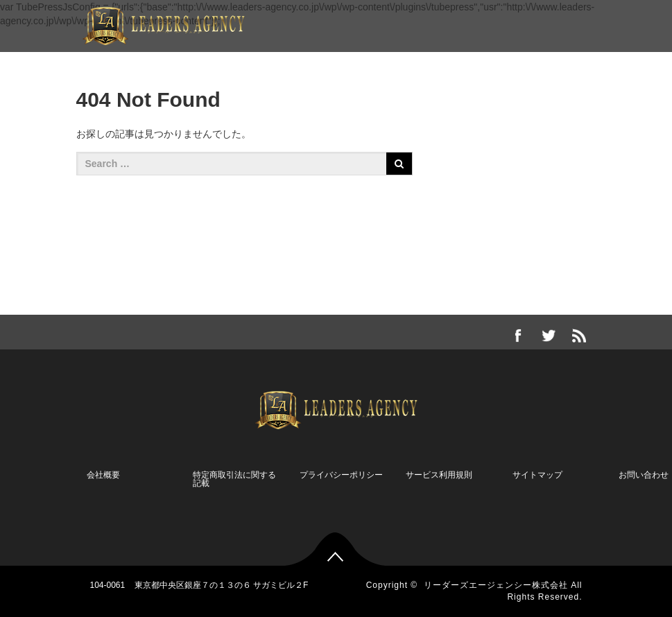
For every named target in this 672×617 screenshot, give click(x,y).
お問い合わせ (564, 63)
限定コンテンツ (214, 63)
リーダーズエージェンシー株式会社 (496, 585)
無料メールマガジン (463, 63)
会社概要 (103, 475)
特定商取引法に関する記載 (234, 479)
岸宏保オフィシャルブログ (334, 63)
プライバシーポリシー (341, 475)
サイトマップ (537, 475)
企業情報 (132, 63)
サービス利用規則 (439, 475)
